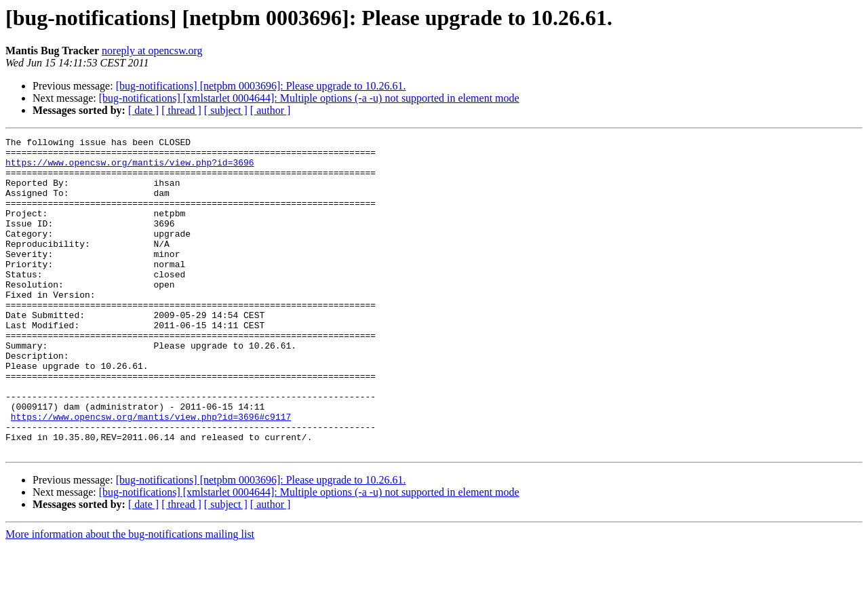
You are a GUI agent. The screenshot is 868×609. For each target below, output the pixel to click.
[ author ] (271, 110)
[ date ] (143, 110)
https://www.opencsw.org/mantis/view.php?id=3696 (130, 168)
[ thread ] (181, 110)
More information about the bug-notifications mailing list (130, 597)
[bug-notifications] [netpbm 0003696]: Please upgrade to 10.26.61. (261, 86)
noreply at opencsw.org (152, 51)
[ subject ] (226, 110)
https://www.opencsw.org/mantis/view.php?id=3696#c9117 (151, 473)
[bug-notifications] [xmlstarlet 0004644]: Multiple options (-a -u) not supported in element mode (309, 98)
